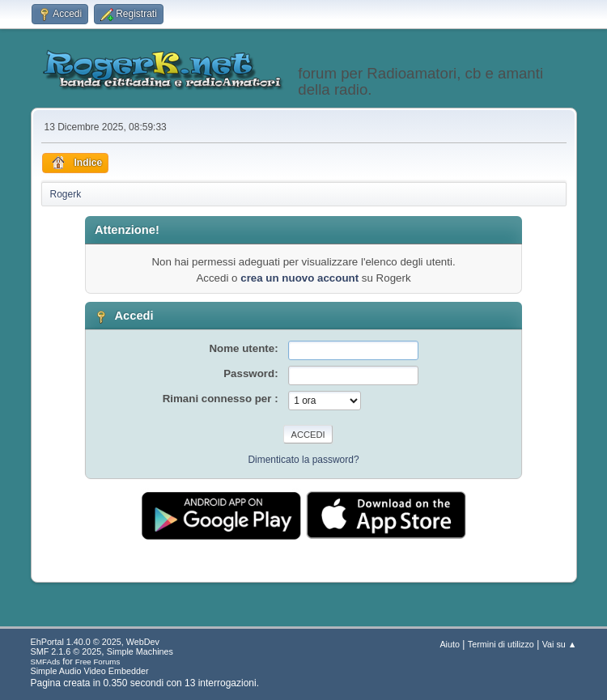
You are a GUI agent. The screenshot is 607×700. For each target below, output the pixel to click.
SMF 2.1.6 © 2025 (66, 651)
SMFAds (46, 662)
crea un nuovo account (299, 278)
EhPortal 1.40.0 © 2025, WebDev (95, 642)
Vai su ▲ (560, 644)
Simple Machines (140, 651)
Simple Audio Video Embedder (90, 671)
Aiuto (450, 644)
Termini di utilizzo (501, 644)
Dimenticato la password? (303, 460)
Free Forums (98, 662)
